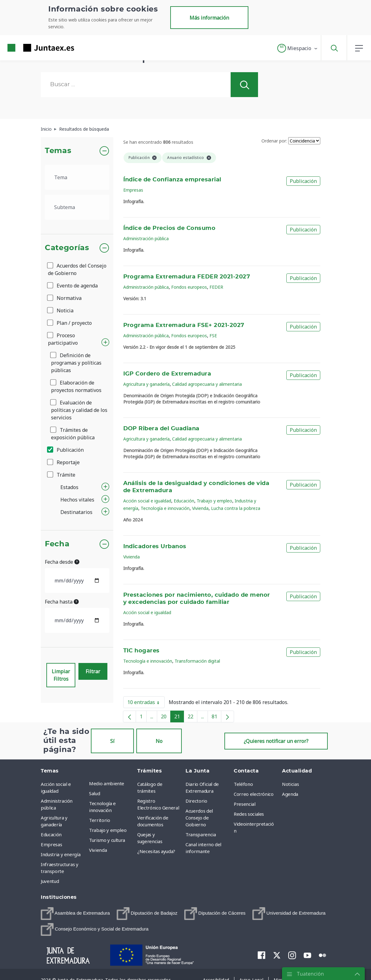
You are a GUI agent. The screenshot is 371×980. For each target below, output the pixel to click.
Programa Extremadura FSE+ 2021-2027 (184, 325)
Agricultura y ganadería (146, 384)
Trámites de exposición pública (73, 434)
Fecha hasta (62, 602)
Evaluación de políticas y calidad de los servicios (79, 410)
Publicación (66, 450)
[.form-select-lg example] (77, 177)
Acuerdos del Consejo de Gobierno (77, 269)
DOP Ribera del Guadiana (161, 429)
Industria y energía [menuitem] (61, 854)
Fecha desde (62, 562)
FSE (213, 336)
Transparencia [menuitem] (201, 834)
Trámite (62, 475)
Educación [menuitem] (51, 834)
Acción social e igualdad (147, 501)
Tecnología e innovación (165, 508)
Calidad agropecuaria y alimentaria (207, 384)
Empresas (133, 190)
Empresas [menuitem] (51, 844)
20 (166, 718)
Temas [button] (58, 151)
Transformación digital (197, 661)
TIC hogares (141, 651)
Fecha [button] (57, 544)
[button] (298, 48)
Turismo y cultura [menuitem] (107, 840)
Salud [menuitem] (94, 793)
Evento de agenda (73, 286)
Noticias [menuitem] (290, 784)
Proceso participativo (63, 339)
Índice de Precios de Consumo (169, 228)
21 (179, 718)
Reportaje (64, 462)
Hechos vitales (77, 500)
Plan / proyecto (70, 323)
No (159, 741)
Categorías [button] (67, 248)
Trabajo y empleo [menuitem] (108, 830)
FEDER (216, 287)
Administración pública (146, 238)
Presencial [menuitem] (245, 804)
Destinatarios (76, 512)
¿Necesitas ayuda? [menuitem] (156, 851)
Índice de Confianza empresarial (172, 180)
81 (216, 718)
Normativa (65, 298)
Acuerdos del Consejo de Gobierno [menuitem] (199, 818)
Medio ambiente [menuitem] (107, 783)
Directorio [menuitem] (196, 801)
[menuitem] (75, 914)
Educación (184, 501)
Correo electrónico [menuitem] (254, 794)
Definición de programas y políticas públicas (76, 363)
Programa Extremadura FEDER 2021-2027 (187, 277)
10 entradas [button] (146, 703)
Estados (69, 487)
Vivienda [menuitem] (98, 850)
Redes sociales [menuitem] (249, 814)
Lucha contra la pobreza (236, 508)
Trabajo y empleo (214, 501)
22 (193, 718)
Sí (112, 741)
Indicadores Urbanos (155, 547)
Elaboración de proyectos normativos (76, 386)
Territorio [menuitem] (100, 820)
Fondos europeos (189, 287)
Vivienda (200, 508)
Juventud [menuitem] (50, 881)
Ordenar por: (274, 141)
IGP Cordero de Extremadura (167, 374)
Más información (209, 18)
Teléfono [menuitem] (243, 784)
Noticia (61, 310)
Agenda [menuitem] (290, 794)
